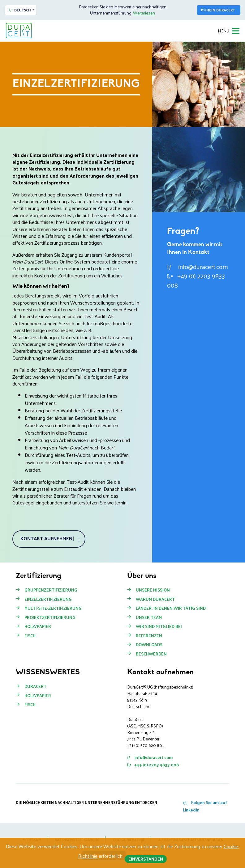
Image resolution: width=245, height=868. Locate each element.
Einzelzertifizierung (48, 599)
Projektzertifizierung (50, 617)
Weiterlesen (144, 13)
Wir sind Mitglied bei (159, 626)
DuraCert (35, 686)
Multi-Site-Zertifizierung (53, 608)
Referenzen (149, 636)
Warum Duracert (155, 599)
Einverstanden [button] (146, 859)
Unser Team (149, 617)
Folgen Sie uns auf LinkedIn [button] (205, 806)
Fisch (30, 636)
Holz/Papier (38, 626)
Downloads (149, 645)
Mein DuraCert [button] (218, 10)
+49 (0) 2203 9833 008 (196, 280)
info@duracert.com (198, 267)
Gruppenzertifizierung (51, 590)
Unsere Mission (153, 590)
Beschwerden (151, 654)
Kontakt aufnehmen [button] (50, 538)
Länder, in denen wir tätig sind (171, 608)
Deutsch (20, 10)
